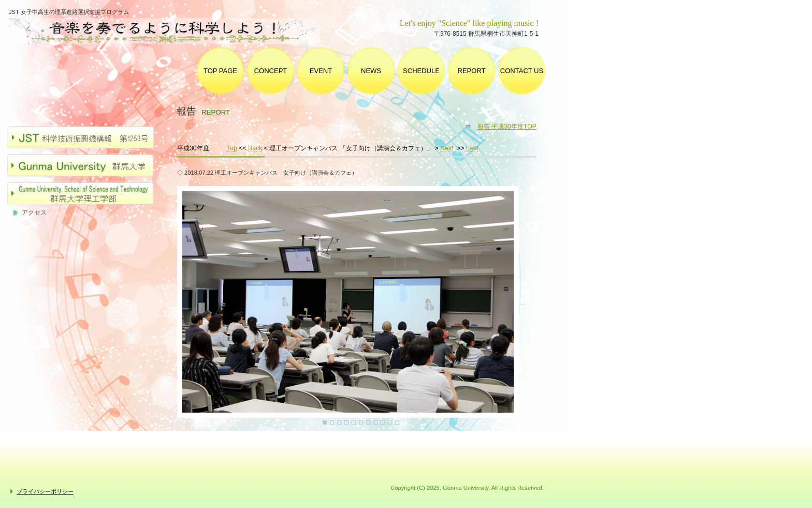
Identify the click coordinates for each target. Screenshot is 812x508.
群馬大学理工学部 (86, 193)
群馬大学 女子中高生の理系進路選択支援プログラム (173, 32)
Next (447, 148)
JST (86, 137)
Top (232, 148)
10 (390, 422)
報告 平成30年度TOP (507, 126)
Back (255, 148)
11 (397, 422)
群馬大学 (86, 165)
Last (472, 148)
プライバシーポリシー (45, 491)
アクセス (34, 213)
